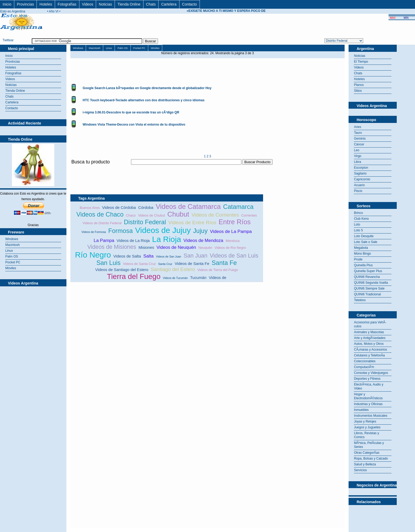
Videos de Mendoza (203, 240)
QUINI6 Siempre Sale (369, 288)
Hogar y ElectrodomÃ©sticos (368, 396)
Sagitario (360, 173)
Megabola (361, 248)
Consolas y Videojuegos (371, 373)
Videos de (218, 278)
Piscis (358, 191)
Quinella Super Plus (368, 271)
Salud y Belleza (365, 464)
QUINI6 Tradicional (367, 294)
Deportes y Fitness (367, 379)
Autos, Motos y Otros (369, 344)
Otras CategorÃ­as (367, 453)
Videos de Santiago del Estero (122, 270)
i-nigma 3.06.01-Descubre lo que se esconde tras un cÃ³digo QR (131, 112)
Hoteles (46, 4)
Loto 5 (358, 230)
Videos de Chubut (152, 215)
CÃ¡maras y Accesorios (370, 350)
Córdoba (146, 207)
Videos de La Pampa (231, 231)
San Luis (108, 263)
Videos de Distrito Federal (102, 223)
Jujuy (200, 231)
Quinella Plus (363, 265)
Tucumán (198, 278)
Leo (357, 150)
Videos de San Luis (234, 256)
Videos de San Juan (168, 256)
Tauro (358, 133)
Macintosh (13, 245)
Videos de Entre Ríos (192, 223)
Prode (358, 259)
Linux (9, 251)
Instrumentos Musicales (371, 416)
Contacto (190, 4)
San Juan (195, 256)
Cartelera (169, 4)
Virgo (358, 156)
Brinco (358, 213)
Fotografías (67, 4)
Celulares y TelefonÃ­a (369, 355)
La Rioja (167, 239)
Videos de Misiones (112, 247)
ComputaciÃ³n (364, 367)
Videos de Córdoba (119, 207)
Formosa (121, 231)
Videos (88, 4)
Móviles (11, 268)
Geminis (360, 139)
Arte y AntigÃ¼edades (370, 338)
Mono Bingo (362, 254)
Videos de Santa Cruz (139, 264)
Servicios (360, 470)
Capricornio (362, 179)
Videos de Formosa (94, 232)
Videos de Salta (127, 256)
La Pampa (104, 240)
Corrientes (249, 215)
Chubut (178, 214)
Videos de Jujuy (163, 230)
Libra (357, 162)
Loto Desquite (364, 236)
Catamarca (238, 207)
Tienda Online (129, 4)
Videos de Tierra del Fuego (218, 270)
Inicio (7, 4)
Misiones (146, 247)
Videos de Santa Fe (192, 263)
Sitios (358, 91)
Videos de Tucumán (175, 278)
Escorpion (361, 168)
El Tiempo (361, 62)
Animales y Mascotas (369, 332)
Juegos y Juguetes (367, 427)
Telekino (360, 300)
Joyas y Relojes (365, 421)
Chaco (131, 215)
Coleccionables (365, 361)
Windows (12, 239)
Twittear (8, 40)
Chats (151, 4)
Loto (357, 224)
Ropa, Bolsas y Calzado (371, 458)
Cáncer (359, 144)
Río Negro (93, 255)
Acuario (359, 185)
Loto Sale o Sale (366, 242)
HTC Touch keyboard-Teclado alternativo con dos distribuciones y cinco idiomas (143, 100)
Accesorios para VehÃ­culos (370, 324)
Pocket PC (13, 262)
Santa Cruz (165, 264)
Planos (359, 85)
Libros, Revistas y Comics (366, 435)
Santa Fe (224, 263)
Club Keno (361, 219)
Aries (357, 127)
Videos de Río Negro (230, 248)
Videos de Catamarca (188, 207)
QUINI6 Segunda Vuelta (371, 283)
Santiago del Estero (173, 269)
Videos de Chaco (100, 214)
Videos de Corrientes (215, 215)
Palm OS (12, 256)
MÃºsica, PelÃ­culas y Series (369, 445)
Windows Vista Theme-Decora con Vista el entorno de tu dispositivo (134, 125)
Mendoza (233, 241)
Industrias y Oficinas (368, 404)
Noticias (105, 4)
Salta (148, 256)
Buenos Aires (90, 208)
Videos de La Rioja (133, 240)
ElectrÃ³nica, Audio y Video (369, 386)
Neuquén (205, 248)
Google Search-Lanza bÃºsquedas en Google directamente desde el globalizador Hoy (147, 88)
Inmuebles (361, 410)
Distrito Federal (145, 222)
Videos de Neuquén (176, 247)
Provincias (26, 4)
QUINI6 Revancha (367, 277)
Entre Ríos (235, 222)
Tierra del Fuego (134, 276)
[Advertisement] (167, 168)
